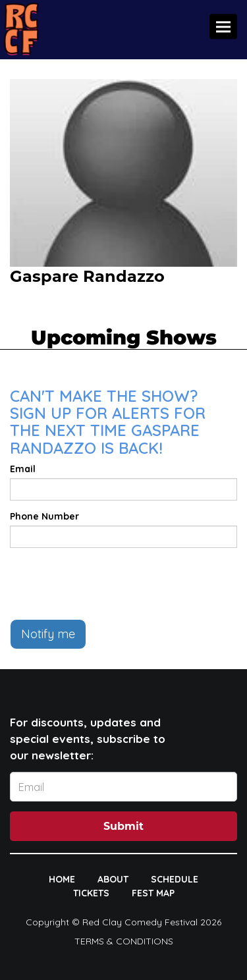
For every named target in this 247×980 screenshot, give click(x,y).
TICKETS (91, 893)
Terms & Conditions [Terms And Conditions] (124, 941)
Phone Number (44, 516)
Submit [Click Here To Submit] (123, 826)
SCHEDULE (175, 879)
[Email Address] (123, 787)
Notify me (48, 634)
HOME (62, 879)
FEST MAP (153, 893)
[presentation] (110, 584)
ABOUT (113, 879)
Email (23, 469)
